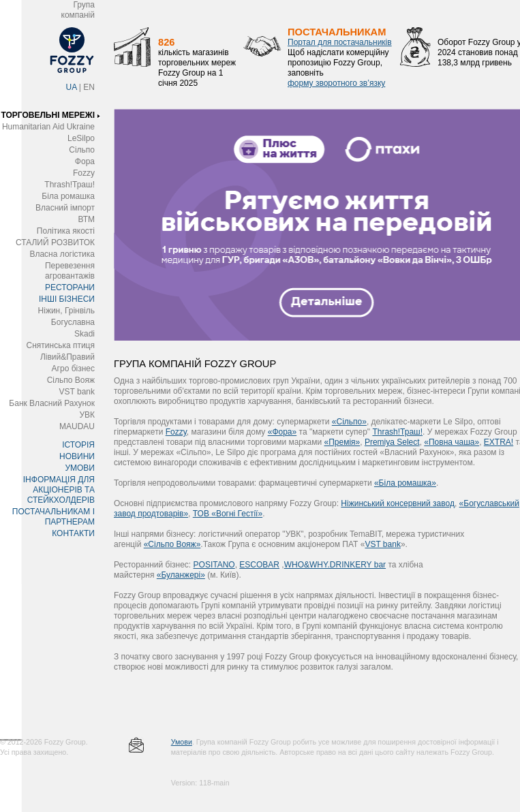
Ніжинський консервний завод (398, 503)
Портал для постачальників (340, 42)
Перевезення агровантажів (70, 271)
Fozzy (84, 173)
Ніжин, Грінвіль (66, 311)
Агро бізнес (73, 369)
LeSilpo (81, 138)
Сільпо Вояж (71, 380)
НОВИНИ (77, 456)
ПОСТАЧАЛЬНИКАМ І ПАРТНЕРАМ (53, 517)
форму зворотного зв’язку (336, 83)
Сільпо (82, 150)
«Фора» (282, 432)
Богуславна (73, 322)
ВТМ (86, 219)
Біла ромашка (68, 196)
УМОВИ (80, 468)
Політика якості (66, 231)
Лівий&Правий (67, 357)
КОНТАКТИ (73, 533)
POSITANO (214, 565)
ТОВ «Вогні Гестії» (228, 514)
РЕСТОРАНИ (70, 287)
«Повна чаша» (452, 442)
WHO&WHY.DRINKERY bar (335, 565)
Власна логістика (62, 254)
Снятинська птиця (61, 345)
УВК (87, 415)
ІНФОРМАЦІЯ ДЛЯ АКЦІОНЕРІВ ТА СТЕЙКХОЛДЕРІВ (59, 490)
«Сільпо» (349, 422)
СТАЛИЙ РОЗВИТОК (55, 243)
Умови (182, 742)
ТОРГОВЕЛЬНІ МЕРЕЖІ (48, 115)
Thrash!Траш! (70, 185)
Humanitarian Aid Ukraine (48, 127)
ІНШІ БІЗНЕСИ (67, 299)
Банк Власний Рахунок (52, 403)
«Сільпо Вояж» (172, 544)
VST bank (77, 392)
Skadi (85, 334)
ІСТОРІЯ (78, 445)
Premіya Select (392, 442)
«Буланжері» (181, 575)
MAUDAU (77, 426)
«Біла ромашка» (405, 483)
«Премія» (342, 442)
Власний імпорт (65, 208)
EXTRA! (499, 442)
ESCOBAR (259, 565)
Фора (85, 161)
